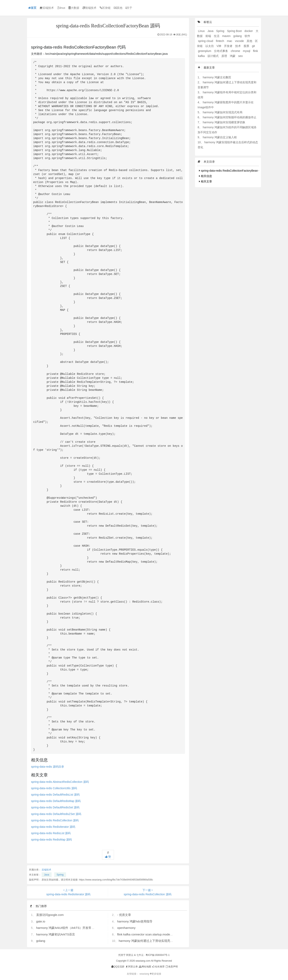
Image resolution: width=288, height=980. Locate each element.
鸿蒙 (233, 56)
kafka (202, 56)
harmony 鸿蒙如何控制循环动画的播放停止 (230, 117)
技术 (238, 46)
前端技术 (89, 8)
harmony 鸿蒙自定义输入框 (220, 137)
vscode (240, 41)
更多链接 (155, 974)
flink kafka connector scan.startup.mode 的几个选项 (151, 934)
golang (41, 941)
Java (46, 875)
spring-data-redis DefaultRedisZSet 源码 (56, 814)
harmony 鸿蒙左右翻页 (217, 77)
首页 (32, 8)
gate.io (41, 921)
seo (240, 56)
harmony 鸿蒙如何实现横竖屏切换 (224, 122)
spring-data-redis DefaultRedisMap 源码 (56, 801)
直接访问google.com (50, 915)
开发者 (229, 46)
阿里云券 (131, 967)
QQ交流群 (118, 967)
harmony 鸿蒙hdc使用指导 (135, 921)
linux (61, 8)
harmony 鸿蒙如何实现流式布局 (223, 112)
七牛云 (140, 955)
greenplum (205, 51)
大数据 (74, 8)
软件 (247, 36)
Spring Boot (235, 31)
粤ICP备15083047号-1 (158, 955)
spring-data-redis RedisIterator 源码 (53, 827)
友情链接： (133, 974)
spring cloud (206, 41)
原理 (225, 56)
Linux (202, 31)
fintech (220, 41)
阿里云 (130, 955)
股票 (247, 46)
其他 (118, 8)
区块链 (105, 8)
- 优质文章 (124, 915)
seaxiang (144, 974)
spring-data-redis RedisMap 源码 (51, 840)
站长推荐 (158, 967)
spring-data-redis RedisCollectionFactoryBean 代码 (232, 171)
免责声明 (171, 967)
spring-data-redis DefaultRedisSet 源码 (55, 807)
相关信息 (205, 176)
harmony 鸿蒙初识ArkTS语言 (56, 934)
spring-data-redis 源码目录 (47, 767)
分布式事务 (221, 51)
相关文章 (205, 181)
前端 (209, 36)
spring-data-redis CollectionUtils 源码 (54, 788)
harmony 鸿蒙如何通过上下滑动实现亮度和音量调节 (153, 941)
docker (249, 31)
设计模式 (213, 56)
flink (255, 51)
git (253, 46)
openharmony (126, 928)
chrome (236, 51)
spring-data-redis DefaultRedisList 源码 (55, 795)
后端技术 (47, 8)
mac (230, 41)
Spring (60, 875)
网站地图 (145, 967)
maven (227, 36)
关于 (129, 8)
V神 (219, 46)
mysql (247, 51)
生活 (217, 36)
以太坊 (210, 46)
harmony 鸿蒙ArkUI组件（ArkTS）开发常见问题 (68, 928)
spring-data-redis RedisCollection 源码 (55, 820)
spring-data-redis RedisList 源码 (51, 833)
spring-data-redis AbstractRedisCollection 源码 (60, 782)
